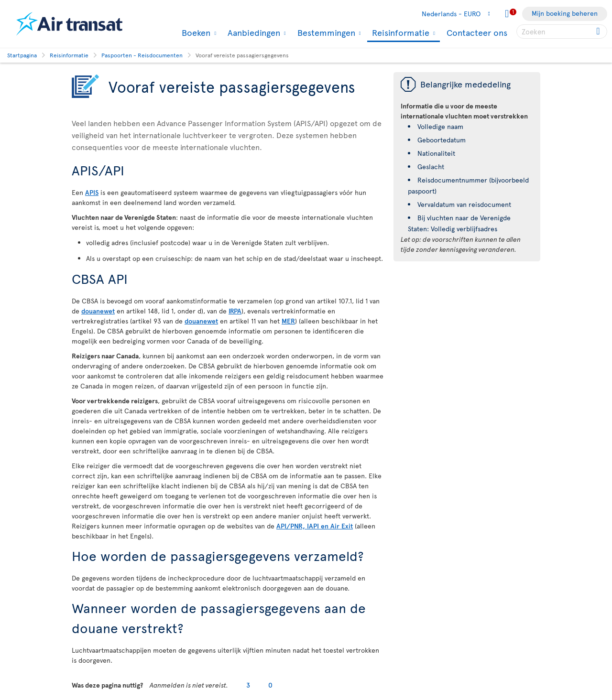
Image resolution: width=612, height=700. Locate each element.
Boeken (195, 32)
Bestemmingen (325, 32)
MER (288, 321)
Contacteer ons (477, 32)
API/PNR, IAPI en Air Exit (315, 526)
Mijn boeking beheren (565, 13)
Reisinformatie (399, 33)
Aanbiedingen (253, 32)
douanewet (98, 311)
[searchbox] (562, 32)
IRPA (235, 311)
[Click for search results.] (599, 32)
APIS (92, 192)
